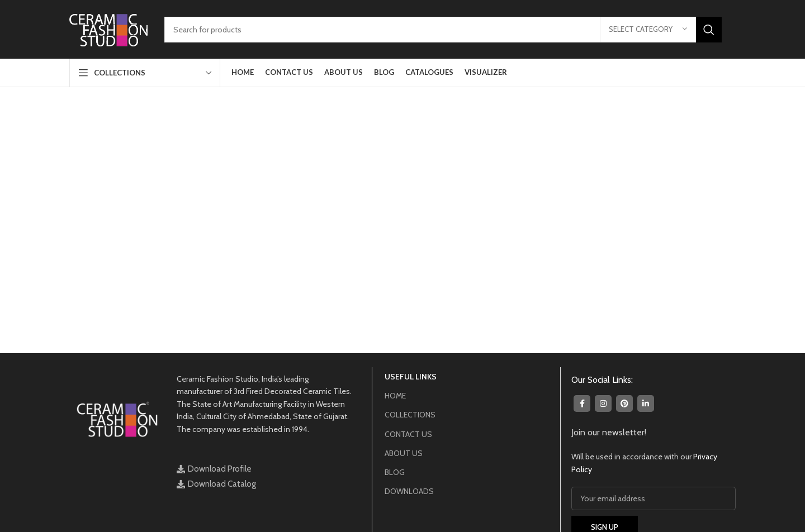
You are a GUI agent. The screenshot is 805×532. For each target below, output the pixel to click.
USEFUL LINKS (411, 377)
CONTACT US (408, 434)
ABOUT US (404, 453)
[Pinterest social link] (624, 403)
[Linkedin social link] (646, 403)
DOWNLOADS (409, 491)
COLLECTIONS (410, 415)
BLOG (395, 472)
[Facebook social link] (582, 403)
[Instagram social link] (603, 403)
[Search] (443, 30)
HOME (395, 396)
